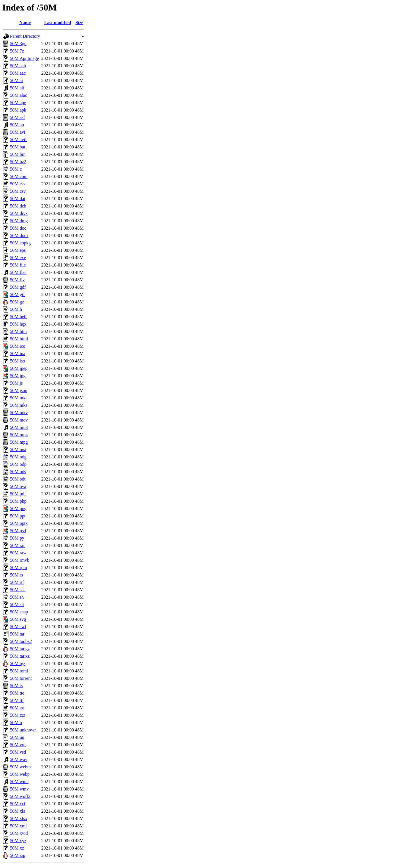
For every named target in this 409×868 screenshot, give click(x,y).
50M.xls (17, 811)
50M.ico (18, 346)
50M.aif (17, 88)
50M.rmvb (20, 560)
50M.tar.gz (20, 649)
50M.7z (17, 51)
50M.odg (18, 457)
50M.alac (18, 95)
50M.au (17, 125)
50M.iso (17, 361)
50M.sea (18, 590)
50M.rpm (18, 568)
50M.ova (18, 486)
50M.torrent (21, 678)
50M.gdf (18, 287)
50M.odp (18, 464)
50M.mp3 (19, 427)
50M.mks (19, 405)
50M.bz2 (18, 162)
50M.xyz (18, 841)
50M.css (18, 184)
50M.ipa (18, 354)
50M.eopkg (20, 243)
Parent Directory (25, 36)
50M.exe (18, 258)
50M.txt (17, 708)
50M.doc (18, 228)
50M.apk (18, 110)
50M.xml (18, 826)
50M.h (16, 309)
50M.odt (18, 479)
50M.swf (18, 627)
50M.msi (18, 449)
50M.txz (18, 715)
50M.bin (18, 154)
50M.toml (19, 671)
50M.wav (19, 759)
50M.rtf (17, 582)
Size (80, 23)
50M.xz (17, 848)
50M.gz (17, 302)
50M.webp (20, 774)
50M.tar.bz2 (21, 641)
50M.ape (18, 103)
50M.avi (18, 132)
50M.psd (18, 531)
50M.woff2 (20, 796)
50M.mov (19, 420)
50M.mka (19, 398)
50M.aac (18, 73)
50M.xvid (19, 833)
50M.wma (19, 782)
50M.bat (18, 147)
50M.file (18, 265)
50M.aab (18, 66)
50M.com (19, 176)
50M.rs (16, 575)
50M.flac (18, 272)
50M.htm (18, 331)
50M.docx (19, 235)
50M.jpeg (19, 368)
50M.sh (17, 597)
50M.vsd (18, 752)
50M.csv (18, 191)
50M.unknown (23, 730)
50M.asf (17, 117)
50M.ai (16, 80)
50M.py (17, 538)
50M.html (19, 339)
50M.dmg (19, 221)
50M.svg (18, 619)
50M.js (16, 383)
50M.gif (17, 294)
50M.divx (19, 213)
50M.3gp (18, 44)
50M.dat (18, 199)
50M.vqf (18, 745)
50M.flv (17, 280)
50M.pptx (19, 523)
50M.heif (18, 317)
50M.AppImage (24, 58)
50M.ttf (17, 700)
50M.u (16, 723)
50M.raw (18, 553)
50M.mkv (19, 413)
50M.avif (18, 140)
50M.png (18, 509)
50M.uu (17, 737)
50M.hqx (18, 324)
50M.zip (18, 855)
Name (25, 23)
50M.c (16, 169)
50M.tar (17, 634)
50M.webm (20, 767)
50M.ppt (18, 516)
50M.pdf (18, 494)
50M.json (19, 390)
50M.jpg (18, 376)
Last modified (58, 23)
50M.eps (18, 250)
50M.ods (18, 472)
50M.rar (17, 545)
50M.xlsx (19, 818)
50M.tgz (18, 663)
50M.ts (16, 686)
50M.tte (17, 693)
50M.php (18, 501)
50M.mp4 (19, 435)
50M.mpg (19, 442)
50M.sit (17, 604)
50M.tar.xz (20, 656)
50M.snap (19, 612)
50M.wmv (19, 789)
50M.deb (18, 206)
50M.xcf (18, 804)
